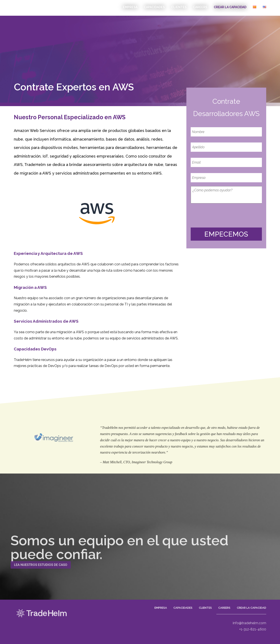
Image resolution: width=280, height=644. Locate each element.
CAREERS (200, 7)
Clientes (179, 7)
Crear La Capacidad (230, 7)
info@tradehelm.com (249, 632)
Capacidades (154, 7)
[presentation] (223, 216)
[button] (41, 570)
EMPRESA (130, 7)
